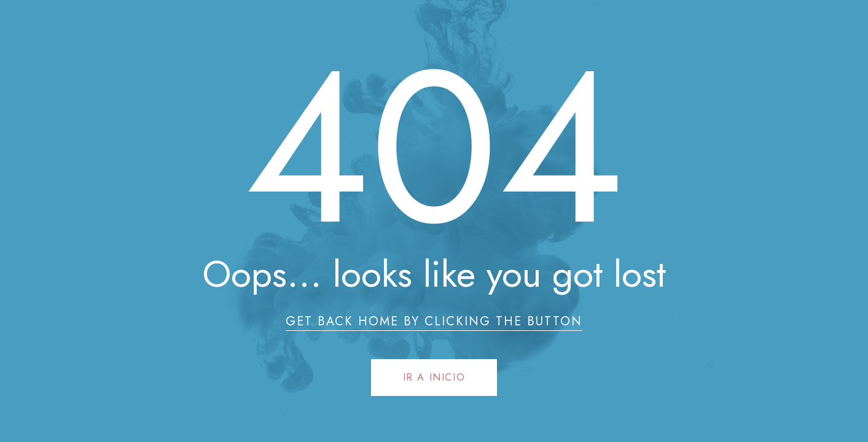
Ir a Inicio (434, 377)
